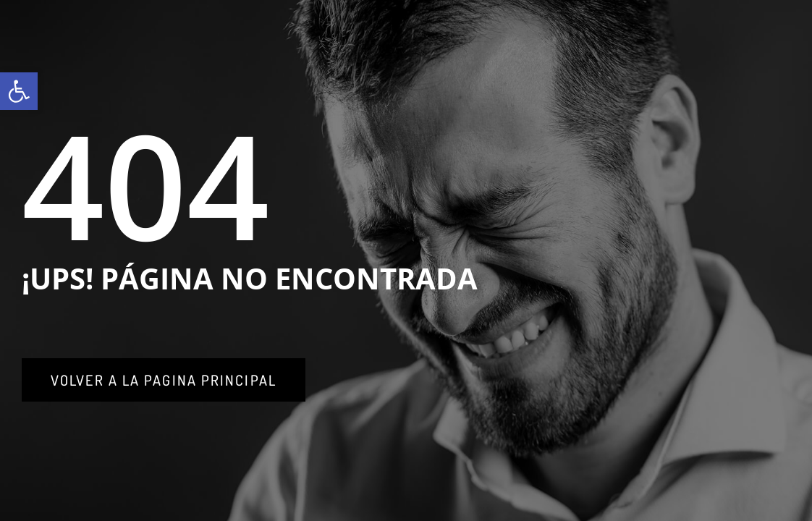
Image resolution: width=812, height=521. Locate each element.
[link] (19, 91)
